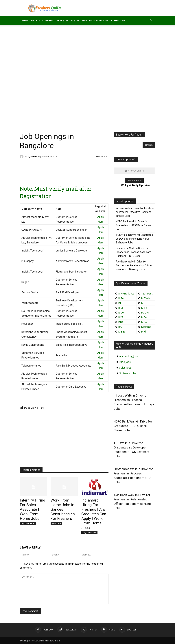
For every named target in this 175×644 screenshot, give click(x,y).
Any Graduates (28, 523)
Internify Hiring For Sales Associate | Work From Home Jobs (32, 509)
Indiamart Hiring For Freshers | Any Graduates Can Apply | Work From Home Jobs (94, 514)
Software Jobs (128, 373)
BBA (121, 322)
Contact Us (118, 20)
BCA (121, 317)
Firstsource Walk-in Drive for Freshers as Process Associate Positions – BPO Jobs (133, 252)
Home (25, 20)
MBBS (122, 332)
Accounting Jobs (129, 356)
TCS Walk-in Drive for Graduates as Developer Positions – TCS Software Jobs (134, 239)
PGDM (145, 312)
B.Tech (122, 298)
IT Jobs (75, 20)
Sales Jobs (125, 368)
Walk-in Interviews (42, 20)
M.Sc (144, 308)
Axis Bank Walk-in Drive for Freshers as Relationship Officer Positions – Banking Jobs (134, 265)
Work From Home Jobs (95, 20)
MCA (144, 317)
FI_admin (32, 156)
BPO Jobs (125, 362)
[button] (151, 21)
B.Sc (121, 308)
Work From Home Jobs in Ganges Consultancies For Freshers (63, 509)
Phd (143, 332)
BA (120, 327)
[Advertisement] (87, 52)
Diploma (146, 327)
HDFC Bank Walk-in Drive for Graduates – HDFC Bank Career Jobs (134, 225)
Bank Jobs (62, 20)
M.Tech (145, 298)
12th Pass (147, 293)
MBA (144, 322)
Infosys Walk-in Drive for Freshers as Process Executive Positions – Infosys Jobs (135, 212)
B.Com (122, 312)
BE (120, 303)
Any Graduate (126, 293)
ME (143, 303)
